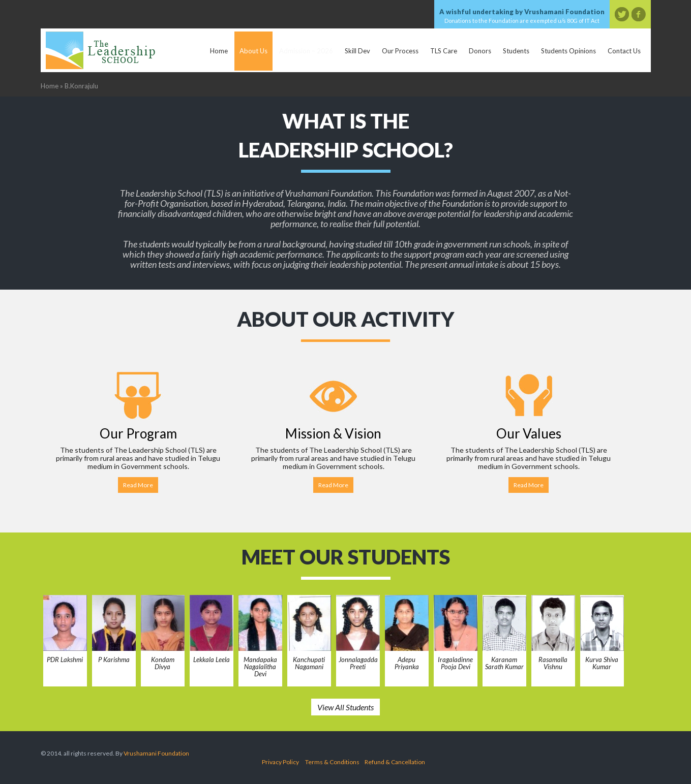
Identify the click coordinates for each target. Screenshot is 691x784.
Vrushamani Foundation (156, 753)
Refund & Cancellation (395, 762)
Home (219, 51)
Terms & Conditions (332, 762)
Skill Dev (357, 51)
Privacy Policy (280, 762)
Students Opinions (568, 51)
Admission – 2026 (306, 51)
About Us (253, 51)
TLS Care (444, 51)
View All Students (345, 707)
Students (516, 51)
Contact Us (624, 51)
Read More (138, 485)
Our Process (400, 51)
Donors (480, 51)
